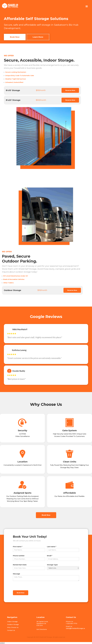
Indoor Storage (12, 622)
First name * (18, 547)
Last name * (52, 547)
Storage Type (52, 565)
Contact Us (11, 630)
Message (16, 574)
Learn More (38, 37)
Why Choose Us (13, 627)
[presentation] (28, 586)
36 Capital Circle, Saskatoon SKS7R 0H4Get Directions (42, 625)
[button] (87, 6)
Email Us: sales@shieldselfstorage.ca (75, 627)
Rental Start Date (20, 565)
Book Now (15, 37)
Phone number (19, 556)
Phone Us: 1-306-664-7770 (72, 623)
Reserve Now (70, 90)
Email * (50, 556)
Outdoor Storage (13, 625)
